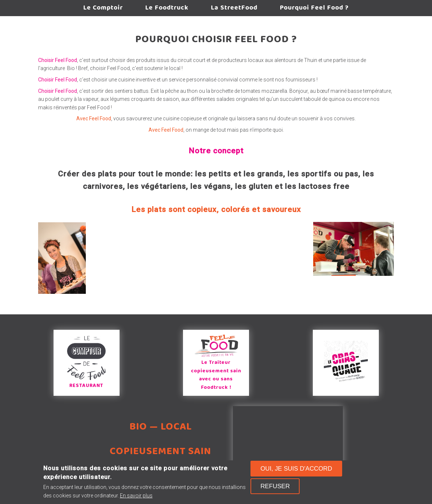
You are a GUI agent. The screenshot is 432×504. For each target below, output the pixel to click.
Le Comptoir (103, 8)
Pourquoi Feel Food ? (314, 8)
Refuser (275, 486)
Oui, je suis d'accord (296, 469)
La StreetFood (234, 8)
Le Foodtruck (167, 8)
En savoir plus (136, 496)
